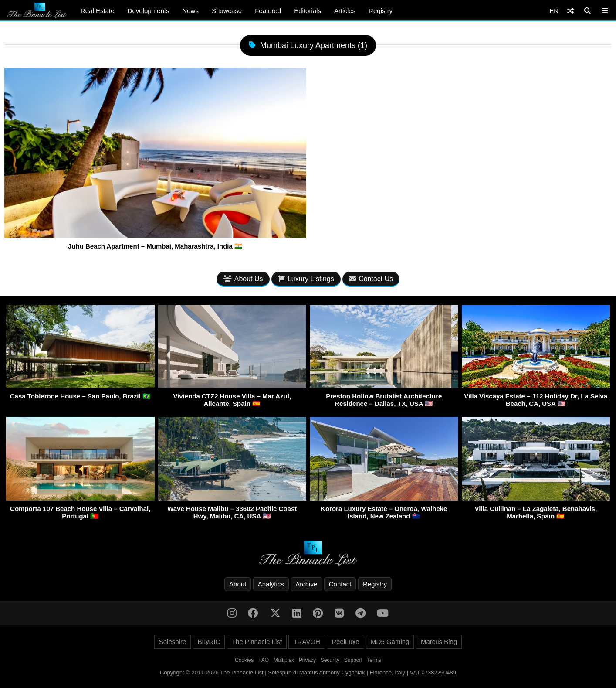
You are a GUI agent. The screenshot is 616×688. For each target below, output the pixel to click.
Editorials (308, 11)
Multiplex (284, 660)
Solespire (173, 642)
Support (353, 660)
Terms (374, 660)
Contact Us (371, 279)
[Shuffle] (570, 11)
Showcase (227, 11)
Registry (381, 11)
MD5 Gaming (390, 642)
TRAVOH (306, 642)
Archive (306, 584)
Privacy (307, 660)
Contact (340, 584)
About (238, 584)
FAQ (264, 660)
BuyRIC (209, 642)
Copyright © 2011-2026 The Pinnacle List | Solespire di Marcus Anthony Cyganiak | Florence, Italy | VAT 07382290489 (308, 673)
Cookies (244, 660)
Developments (149, 11)
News (190, 11)
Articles (345, 11)
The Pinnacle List (257, 642)
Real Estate (98, 11)
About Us (243, 279)
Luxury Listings (306, 279)
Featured (268, 11)
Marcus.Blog (439, 642)
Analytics (271, 584)
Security (330, 660)
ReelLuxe (345, 642)
